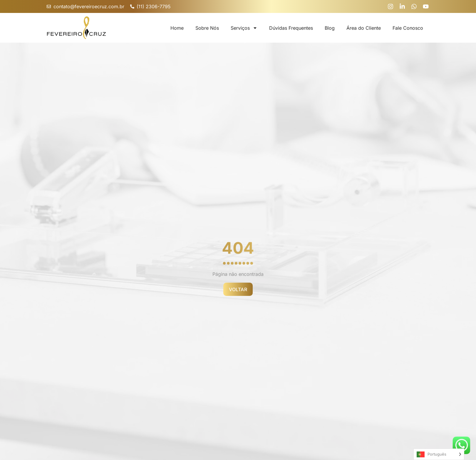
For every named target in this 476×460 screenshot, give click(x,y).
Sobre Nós (207, 28)
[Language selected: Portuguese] (439, 454)
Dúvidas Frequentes (291, 28)
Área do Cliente (364, 28)
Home (177, 28)
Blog (330, 28)
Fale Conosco (408, 28)
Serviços (244, 28)
